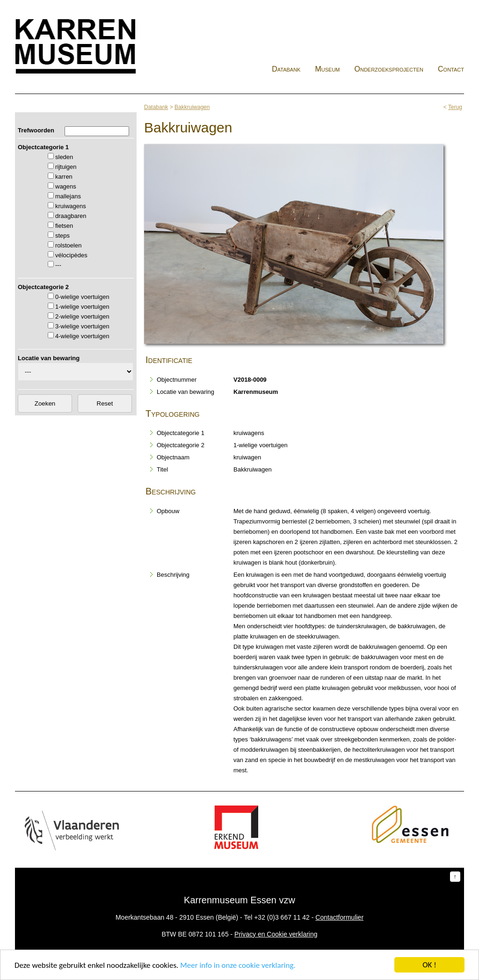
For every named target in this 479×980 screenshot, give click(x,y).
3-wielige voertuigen (82, 326)
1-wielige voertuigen (82, 307)
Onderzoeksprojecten (389, 69)
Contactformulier (339, 917)
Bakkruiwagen (192, 107)
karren (64, 177)
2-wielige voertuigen (82, 316)
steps (62, 236)
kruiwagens (71, 206)
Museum (327, 69)
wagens (66, 186)
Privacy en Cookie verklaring (276, 934)
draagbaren (71, 216)
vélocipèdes (71, 255)
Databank (286, 69)
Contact (451, 69)
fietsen (64, 226)
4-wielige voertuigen (82, 336)
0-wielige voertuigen (82, 297)
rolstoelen (68, 245)
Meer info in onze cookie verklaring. (238, 965)
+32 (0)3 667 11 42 (282, 917)
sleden (64, 157)
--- (58, 265)
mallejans (68, 196)
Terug (455, 107)
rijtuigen (66, 167)
